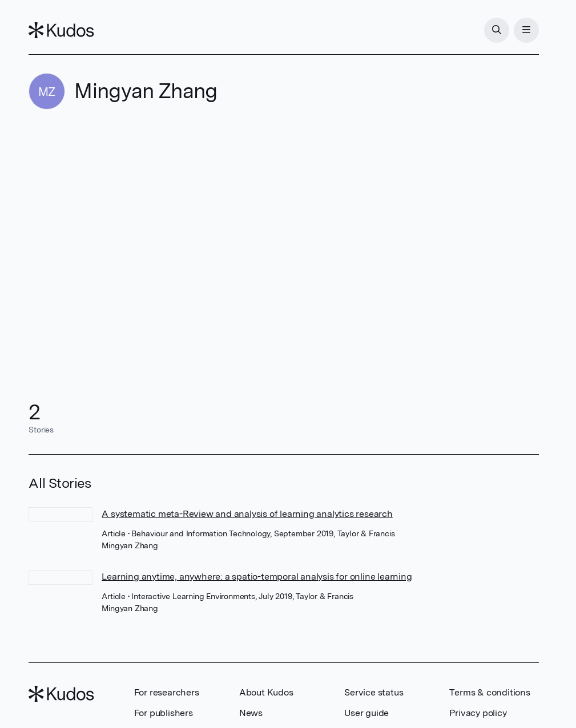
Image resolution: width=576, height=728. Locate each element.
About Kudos (266, 692)
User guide (366, 713)
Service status (374, 692)
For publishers (164, 713)
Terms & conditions (490, 692)
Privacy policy (478, 713)
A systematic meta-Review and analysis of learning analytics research (247, 514)
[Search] (497, 30)
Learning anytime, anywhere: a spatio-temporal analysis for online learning (257, 577)
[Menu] (526, 30)
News (251, 713)
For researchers (167, 692)
